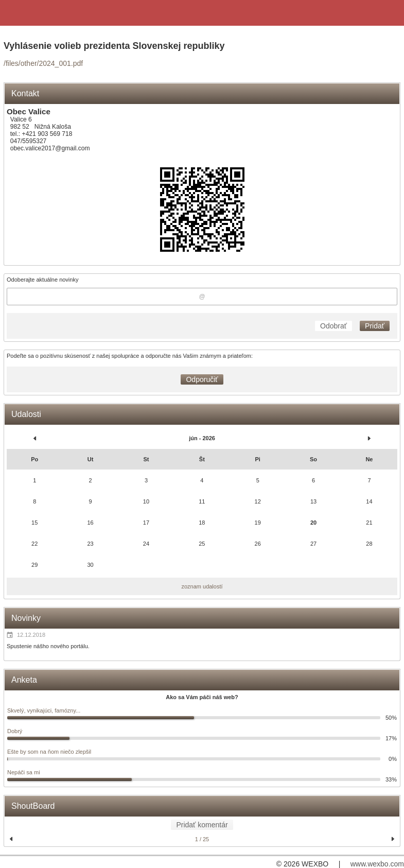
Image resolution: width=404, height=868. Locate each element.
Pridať (375, 326)
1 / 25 (202, 839)
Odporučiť (202, 379)
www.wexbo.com (377, 864)
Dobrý (15, 731)
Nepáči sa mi (24, 772)
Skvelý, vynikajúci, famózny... (44, 710)
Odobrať (333, 326)
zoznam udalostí (202, 586)
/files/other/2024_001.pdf (43, 63)
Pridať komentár (202, 825)
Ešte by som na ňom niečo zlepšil (49, 752)
